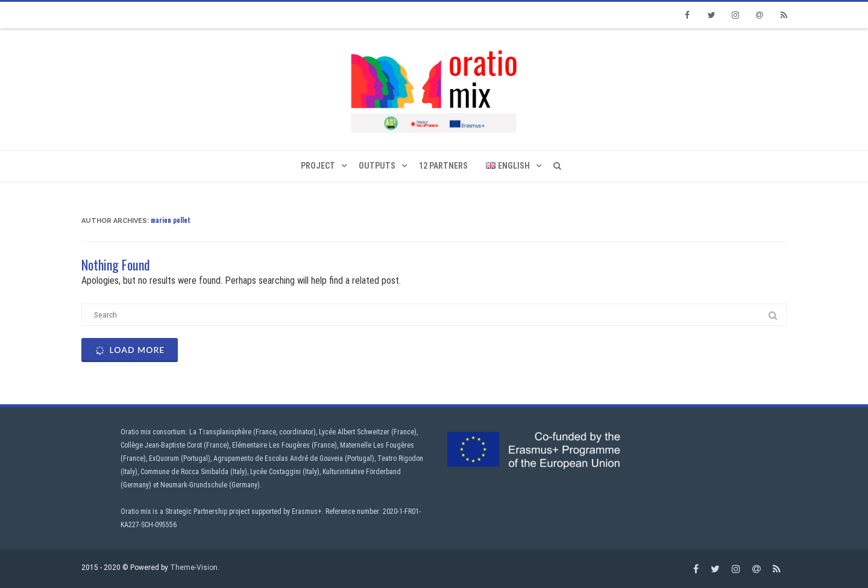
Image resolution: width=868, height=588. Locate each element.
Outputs (377, 166)
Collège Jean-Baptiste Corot (161, 445)
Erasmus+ (307, 511)
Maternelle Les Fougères (377, 445)
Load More (129, 350)
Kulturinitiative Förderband (362, 472)
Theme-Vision (194, 568)
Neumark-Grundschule (194, 485)
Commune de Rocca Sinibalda (184, 472)
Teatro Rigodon (400, 458)
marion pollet (171, 220)
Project (318, 166)
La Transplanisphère (220, 432)
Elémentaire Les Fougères (271, 445)
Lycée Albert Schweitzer (354, 432)
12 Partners (443, 166)
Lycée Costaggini (275, 472)
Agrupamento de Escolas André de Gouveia (278, 458)
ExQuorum (164, 458)
